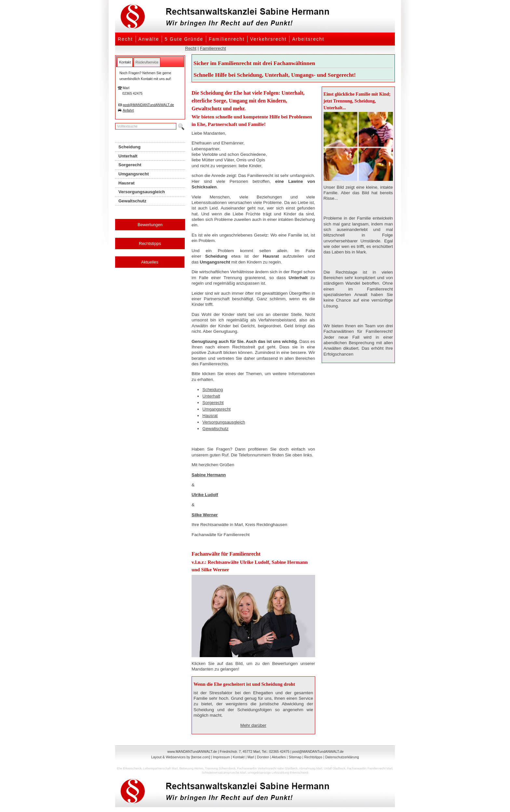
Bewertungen (150, 225)
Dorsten (263, 757)
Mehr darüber (253, 725)
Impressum (221, 757)
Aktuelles (150, 262)
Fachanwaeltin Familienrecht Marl (370, 768)
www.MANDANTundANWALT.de (192, 751)
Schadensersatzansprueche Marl (224, 773)
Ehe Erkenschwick (129, 768)
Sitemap (295, 757)
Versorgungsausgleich (224, 422)
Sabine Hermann (209, 475)
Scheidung (213, 390)
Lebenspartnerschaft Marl (160, 768)
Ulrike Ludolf (205, 495)
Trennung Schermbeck (220, 768)
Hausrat (210, 416)
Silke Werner (205, 515)
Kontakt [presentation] (125, 62)
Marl (251, 757)
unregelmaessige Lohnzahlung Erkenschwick (278, 773)
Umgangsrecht (216, 409)
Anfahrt (128, 110)
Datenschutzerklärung (342, 757)
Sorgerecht (213, 403)
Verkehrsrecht (268, 39)
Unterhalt (211, 396)
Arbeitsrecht (308, 39)
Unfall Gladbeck (335, 768)
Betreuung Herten (191, 768)
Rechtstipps (150, 244)
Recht (125, 39)
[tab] (125, 62)
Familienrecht (227, 39)
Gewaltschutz (215, 429)
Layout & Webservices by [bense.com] (181, 757)
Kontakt (239, 757)
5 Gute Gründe (184, 39)
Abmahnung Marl (311, 768)
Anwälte (149, 39)
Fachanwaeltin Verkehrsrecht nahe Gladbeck (267, 768)
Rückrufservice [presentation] (147, 62)
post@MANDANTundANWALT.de (148, 105)
